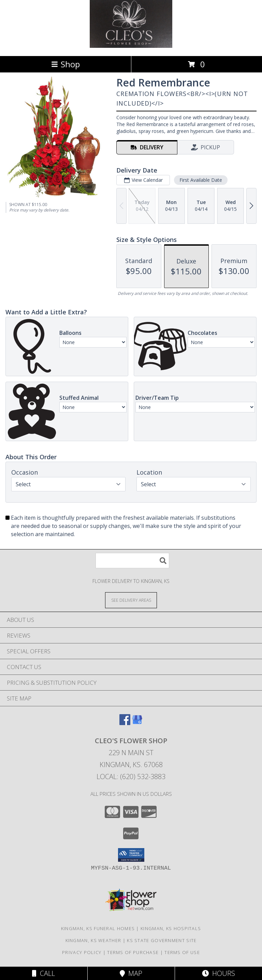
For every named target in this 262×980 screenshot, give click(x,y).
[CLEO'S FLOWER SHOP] (131, 46)
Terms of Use (182, 952)
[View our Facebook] (125, 723)
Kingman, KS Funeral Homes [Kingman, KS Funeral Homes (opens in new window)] (98, 928)
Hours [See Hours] (219, 973)
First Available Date (201, 180)
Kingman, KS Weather (93, 940)
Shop (65, 64)
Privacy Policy (82, 952)
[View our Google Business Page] (137, 723)
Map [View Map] (131, 973)
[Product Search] (132, 561)
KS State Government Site (162, 940)
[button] (131, 855)
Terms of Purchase (133, 952)
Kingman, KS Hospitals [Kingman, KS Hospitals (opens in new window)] (171, 928)
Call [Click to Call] (43, 973)
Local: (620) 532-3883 (131, 777)
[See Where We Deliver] (131, 600)
